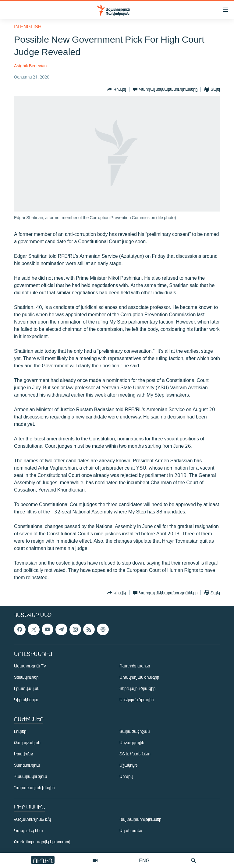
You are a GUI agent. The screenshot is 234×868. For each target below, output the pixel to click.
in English (28, 26)
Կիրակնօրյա (26, 700)
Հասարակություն (30, 776)
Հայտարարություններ (140, 819)
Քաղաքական (27, 742)
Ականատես (131, 830)
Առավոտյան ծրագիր (139, 677)
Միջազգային (132, 742)
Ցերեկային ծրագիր (137, 688)
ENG (144, 860)
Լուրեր (20, 731)
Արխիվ (126, 776)
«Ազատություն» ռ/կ (32, 819)
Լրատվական (27, 688)
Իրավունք (23, 754)
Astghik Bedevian (30, 66)
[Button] (117, 89)
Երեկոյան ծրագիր (136, 700)
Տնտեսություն (27, 765)
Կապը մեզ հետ (28, 830)
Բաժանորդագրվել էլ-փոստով (42, 842)
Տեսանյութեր (26, 677)
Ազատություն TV (30, 666)
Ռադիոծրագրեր (135, 666)
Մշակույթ (128, 765)
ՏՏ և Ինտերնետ (135, 754)
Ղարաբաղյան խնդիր (34, 787)
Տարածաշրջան (135, 731)
